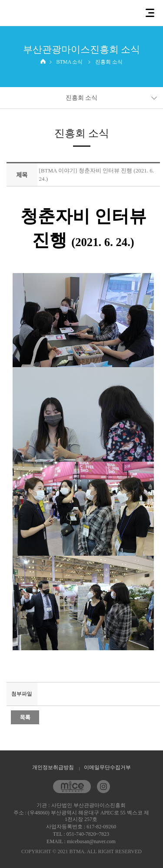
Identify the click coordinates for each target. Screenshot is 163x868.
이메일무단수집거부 (107, 767)
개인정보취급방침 (53, 767)
